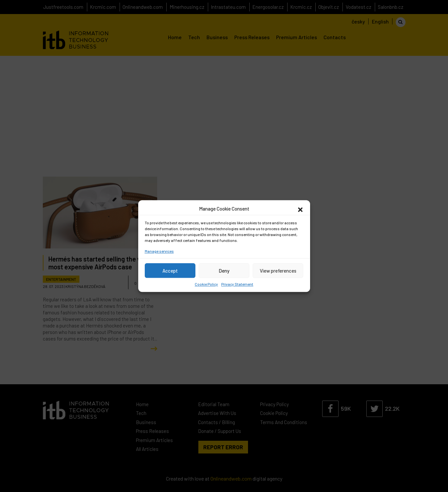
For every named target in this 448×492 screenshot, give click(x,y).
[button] (300, 209)
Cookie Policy (206, 284)
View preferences (278, 271)
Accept (170, 271)
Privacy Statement (237, 284)
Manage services (159, 251)
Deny (224, 271)
